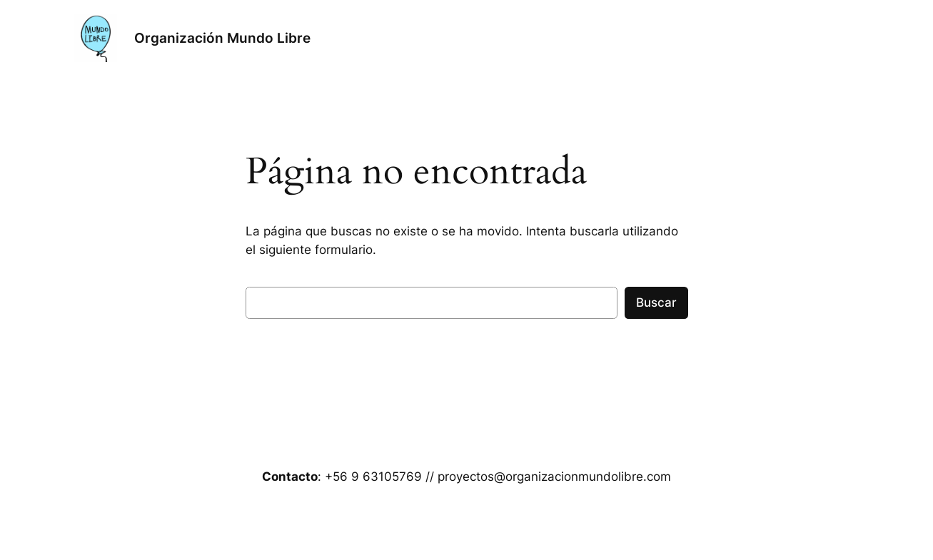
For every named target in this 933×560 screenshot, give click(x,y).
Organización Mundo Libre (222, 38)
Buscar (656, 302)
